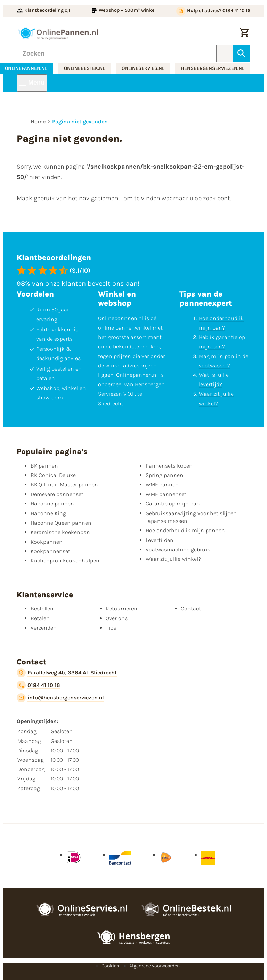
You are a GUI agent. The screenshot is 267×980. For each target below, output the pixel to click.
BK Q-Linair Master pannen (64, 484)
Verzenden (44, 628)
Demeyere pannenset (57, 494)
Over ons (117, 618)
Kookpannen (47, 542)
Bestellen (42, 609)
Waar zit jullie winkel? (173, 559)
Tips (111, 628)
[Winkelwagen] (244, 33)
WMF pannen (162, 484)
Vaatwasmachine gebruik (178, 549)
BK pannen (44, 466)
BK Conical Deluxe (53, 475)
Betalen (40, 618)
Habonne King (48, 513)
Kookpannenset (50, 551)
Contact (191, 609)
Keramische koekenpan (60, 532)
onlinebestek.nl (84, 68)
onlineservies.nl (143, 68)
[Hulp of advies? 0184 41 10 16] (213, 11)
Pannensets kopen (169, 466)
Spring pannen (164, 475)
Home (38, 122)
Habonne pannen (52, 504)
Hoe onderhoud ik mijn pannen (185, 530)
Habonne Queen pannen (61, 523)
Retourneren (122, 609)
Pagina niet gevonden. (80, 122)
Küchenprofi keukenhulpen (65, 561)
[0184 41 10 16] (38, 685)
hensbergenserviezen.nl (213, 68)
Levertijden (160, 540)
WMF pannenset (166, 494)
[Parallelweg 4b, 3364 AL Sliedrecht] (67, 673)
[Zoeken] (117, 54)
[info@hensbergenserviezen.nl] (60, 698)
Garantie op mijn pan (173, 504)
